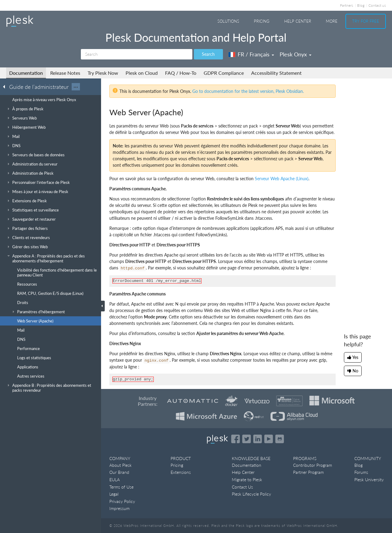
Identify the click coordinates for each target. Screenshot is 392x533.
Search (208, 54)
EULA (115, 480)
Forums (361, 472)
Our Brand (119, 472)
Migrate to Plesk (247, 480)
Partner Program (308, 472)
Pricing (262, 21)
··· (76, 87)
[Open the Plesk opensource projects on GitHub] (280, 439)
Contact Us (242, 487)
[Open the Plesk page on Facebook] (236, 439)
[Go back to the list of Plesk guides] (6, 86)
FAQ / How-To (181, 73)
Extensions (181, 472)
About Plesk (121, 465)
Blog (361, 5)
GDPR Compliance (224, 73)
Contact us (377, 5)
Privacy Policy (122, 501)
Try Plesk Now (103, 73)
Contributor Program (313, 465)
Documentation (26, 73)
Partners (347, 5)
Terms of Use (121, 487)
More (332, 21)
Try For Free (366, 21)
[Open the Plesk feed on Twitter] (247, 439)
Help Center (298, 21)
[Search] (137, 54)
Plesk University (369, 480)
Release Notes (65, 73)
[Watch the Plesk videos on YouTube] (269, 439)
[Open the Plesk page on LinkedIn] (258, 439)
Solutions (228, 21)
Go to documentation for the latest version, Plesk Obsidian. (248, 91)
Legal (114, 494)
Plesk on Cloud (142, 73)
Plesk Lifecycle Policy (251, 494)
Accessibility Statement (276, 73)
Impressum (119, 508)
